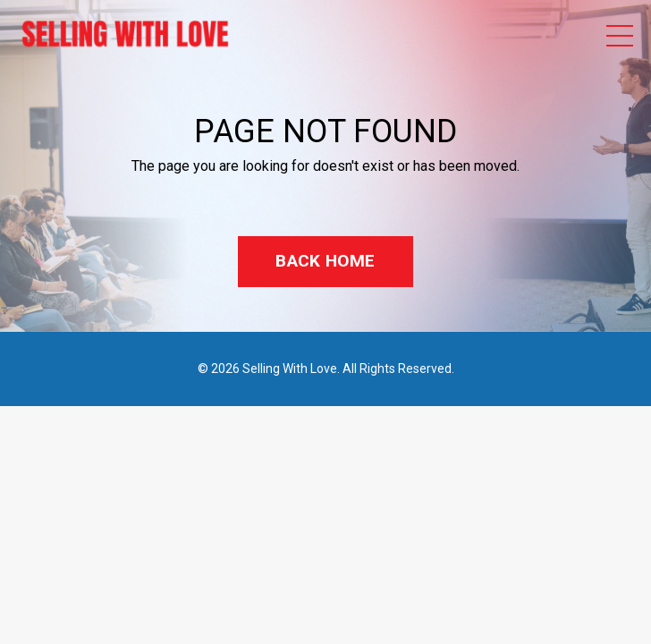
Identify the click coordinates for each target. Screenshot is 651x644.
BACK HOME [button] (325, 261)
